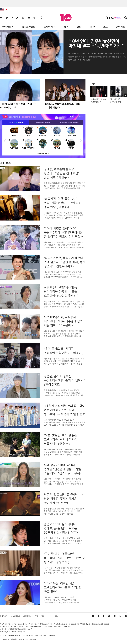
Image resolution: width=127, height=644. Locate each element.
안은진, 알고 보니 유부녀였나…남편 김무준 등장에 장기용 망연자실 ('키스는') (64, 499)
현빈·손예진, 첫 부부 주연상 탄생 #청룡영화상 (98, 102)
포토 (105, 27)
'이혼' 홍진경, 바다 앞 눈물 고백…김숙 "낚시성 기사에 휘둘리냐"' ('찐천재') (61, 440)
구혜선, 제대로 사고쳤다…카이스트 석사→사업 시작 (18, 106)
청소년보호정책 (28, 636)
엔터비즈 (120, 27)
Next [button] (81, 140)
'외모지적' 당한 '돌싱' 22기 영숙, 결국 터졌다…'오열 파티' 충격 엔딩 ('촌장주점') (63, 203)
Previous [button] (5, 140)
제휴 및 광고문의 (41, 636)
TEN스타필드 (28, 27)
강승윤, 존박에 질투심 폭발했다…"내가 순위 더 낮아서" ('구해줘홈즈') (64, 380)
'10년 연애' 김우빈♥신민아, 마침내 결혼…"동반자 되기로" (96, 44)
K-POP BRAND (16, 123)
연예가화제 (8, 27)
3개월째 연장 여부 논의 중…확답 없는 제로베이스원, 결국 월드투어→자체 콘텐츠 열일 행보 (64, 410)
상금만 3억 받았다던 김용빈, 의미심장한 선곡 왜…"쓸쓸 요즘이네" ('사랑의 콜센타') (62, 292)
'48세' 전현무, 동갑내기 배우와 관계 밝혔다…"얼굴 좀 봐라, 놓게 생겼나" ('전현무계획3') (65, 262)
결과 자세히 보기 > (43, 154)
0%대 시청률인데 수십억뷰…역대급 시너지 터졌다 (64, 106)
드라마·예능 (50, 27)
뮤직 (66, 27)
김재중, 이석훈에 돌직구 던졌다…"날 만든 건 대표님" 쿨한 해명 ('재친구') (62, 173)
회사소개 (3, 636)
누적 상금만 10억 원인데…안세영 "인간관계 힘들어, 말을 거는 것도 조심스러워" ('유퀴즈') (64, 469)
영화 (79, 27)
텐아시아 (13, 639)
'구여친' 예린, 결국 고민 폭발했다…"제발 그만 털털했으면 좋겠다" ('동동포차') (65, 558)
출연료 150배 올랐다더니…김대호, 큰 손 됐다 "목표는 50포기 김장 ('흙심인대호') (61, 528)
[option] (43, 140)
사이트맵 (52, 636)
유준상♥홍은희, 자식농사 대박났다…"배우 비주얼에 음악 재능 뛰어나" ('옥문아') (63, 321)
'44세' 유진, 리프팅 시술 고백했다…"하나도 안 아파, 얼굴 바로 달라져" (64, 588)
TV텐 (92, 27)
